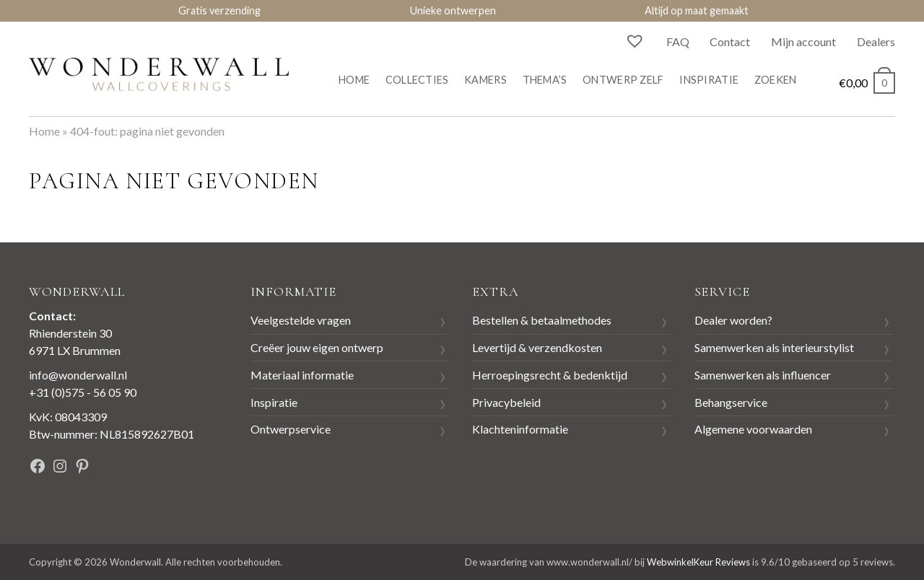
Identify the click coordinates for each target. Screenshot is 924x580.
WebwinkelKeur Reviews (698, 562)
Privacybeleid (506, 402)
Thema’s (545, 80)
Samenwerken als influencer (763, 375)
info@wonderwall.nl (78, 375)
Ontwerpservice (291, 429)
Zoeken (776, 80)
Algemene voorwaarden (753, 429)
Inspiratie (709, 80)
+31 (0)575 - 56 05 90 (83, 392)
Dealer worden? (733, 320)
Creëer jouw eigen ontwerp (317, 347)
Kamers (485, 80)
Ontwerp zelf (623, 80)
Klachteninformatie (520, 429)
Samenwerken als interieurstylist (774, 347)
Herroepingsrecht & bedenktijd (550, 375)
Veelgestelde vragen (301, 320)
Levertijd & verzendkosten (537, 347)
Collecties (417, 80)
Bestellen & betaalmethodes (542, 320)
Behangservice (731, 402)
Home (354, 80)
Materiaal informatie (302, 375)
